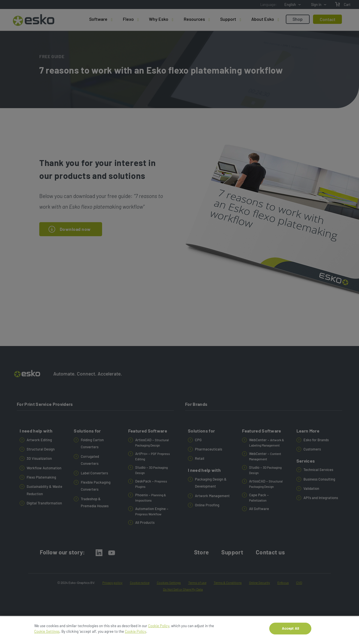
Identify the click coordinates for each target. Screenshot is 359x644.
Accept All (290, 631)
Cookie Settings (47, 634)
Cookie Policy (159, 628)
